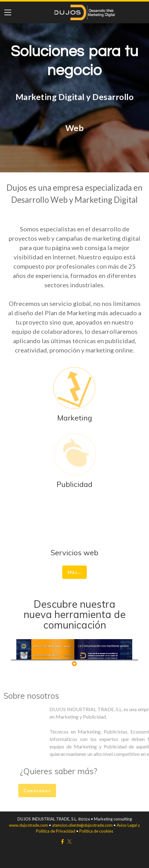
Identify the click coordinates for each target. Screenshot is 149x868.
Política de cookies (96, 831)
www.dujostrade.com (29, 825)
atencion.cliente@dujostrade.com (82, 825)
